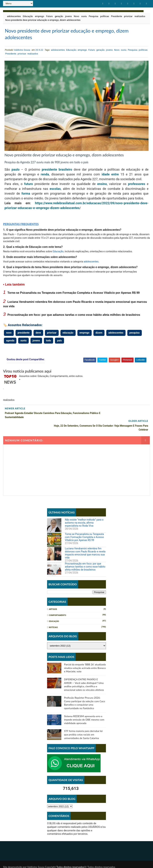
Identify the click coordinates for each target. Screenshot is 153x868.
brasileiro (65, 172)
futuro (28, 186)
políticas (105, 16)
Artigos (53, 599)
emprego (40, 16)
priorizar (128, 16)
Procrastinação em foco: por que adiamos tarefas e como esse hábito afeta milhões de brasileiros (74, 317)
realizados (140, 16)
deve (38, 335)
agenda (10, 342)
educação (68, 335)
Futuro (49, 16)
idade (106, 176)
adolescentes (14, 16)
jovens (68, 16)
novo (9, 335)
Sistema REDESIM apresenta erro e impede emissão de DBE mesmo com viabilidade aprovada (84, 709)
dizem (99, 335)
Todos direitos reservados (70, 856)
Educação (28, 16)
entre (115, 176)
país (59, 342)
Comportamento (58, 605)
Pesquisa (94, 16)
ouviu (84, 16)
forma (26, 196)
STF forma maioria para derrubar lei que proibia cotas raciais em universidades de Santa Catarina (83, 724)
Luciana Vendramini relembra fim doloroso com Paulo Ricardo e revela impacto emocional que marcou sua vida (85, 542)
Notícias (53, 617)
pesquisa (135, 335)
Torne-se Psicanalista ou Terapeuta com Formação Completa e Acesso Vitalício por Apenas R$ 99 (74, 295)
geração (59, 16)
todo (49, 342)
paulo (16, 172)
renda (45, 176)
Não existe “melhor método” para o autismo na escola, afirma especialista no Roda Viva (84, 512)
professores (137, 186)
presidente (49, 172)
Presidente (117, 16)
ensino (102, 186)
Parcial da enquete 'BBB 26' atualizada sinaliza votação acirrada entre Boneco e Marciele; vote (85, 657)
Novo (76, 16)
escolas (55, 191)
